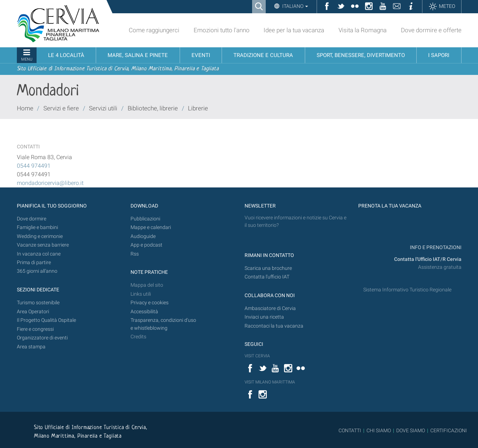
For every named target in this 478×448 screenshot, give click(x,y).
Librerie (198, 108)
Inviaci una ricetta (264, 317)
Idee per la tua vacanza (294, 30)
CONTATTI (350, 430)
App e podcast (146, 245)
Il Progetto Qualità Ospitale (46, 320)
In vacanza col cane (39, 254)
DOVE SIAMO (410, 430)
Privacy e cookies (150, 303)
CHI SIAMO (379, 430)
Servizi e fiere (61, 108)
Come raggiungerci (154, 30)
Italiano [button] (295, 6)
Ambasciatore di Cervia (270, 308)
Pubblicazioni (145, 219)
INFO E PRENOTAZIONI (435, 247)
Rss (135, 254)
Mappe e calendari (151, 227)
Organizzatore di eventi (42, 338)
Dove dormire (32, 219)
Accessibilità (144, 312)
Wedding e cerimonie (40, 236)
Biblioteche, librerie (153, 108)
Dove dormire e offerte (431, 30)
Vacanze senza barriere (43, 245)
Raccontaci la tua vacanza (274, 326)
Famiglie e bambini (37, 227)
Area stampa (31, 347)
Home (25, 108)
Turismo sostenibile (38, 303)
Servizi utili (103, 108)
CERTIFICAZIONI (449, 430)
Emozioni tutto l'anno (222, 30)
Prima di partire (34, 263)
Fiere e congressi (35, 329)
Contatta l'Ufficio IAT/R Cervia (428, 259)
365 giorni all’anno (37, 271)
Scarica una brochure (268, 268)
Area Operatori (33, 312)
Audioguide (143, 236)
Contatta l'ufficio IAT (267, 277)
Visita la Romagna (363, 30)
